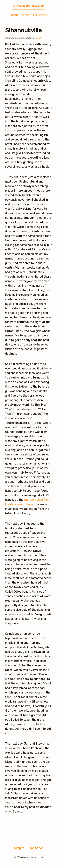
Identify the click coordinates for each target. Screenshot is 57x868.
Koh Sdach (38, 848)
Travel (37, 38)
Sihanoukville (23, 30)
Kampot (17, 848)
